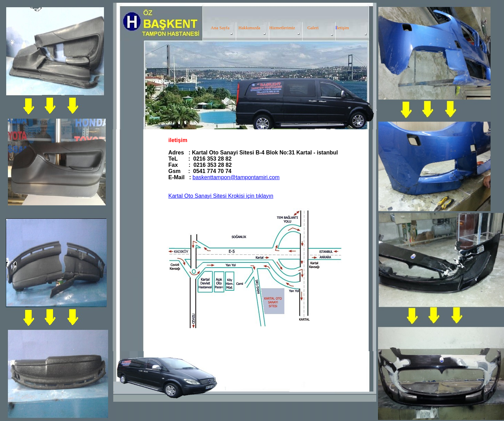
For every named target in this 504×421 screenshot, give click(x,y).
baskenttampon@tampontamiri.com (236, 177)
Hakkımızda (250, 28)
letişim (343, 28)
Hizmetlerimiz (282, 28)
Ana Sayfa (220, 28)
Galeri (313, 28)
